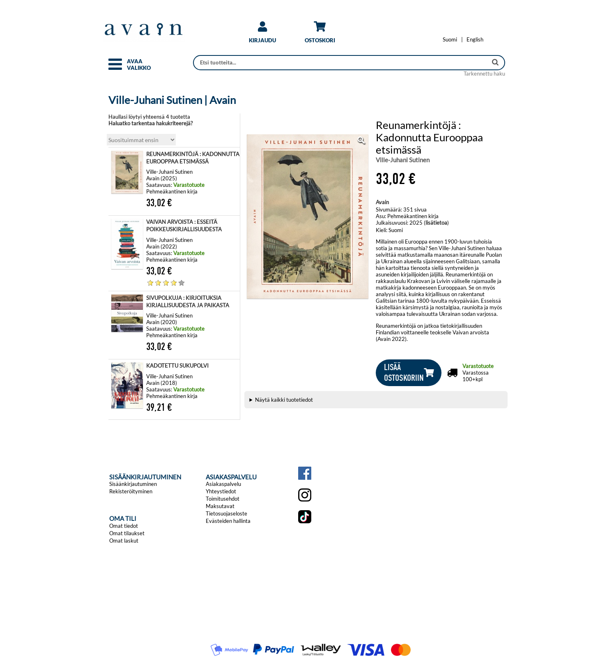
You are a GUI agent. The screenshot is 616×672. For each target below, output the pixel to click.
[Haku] (341, 63)
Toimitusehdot (223, 499)
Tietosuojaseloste (226, 513)
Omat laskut (124, 541)
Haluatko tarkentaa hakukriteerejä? (151, 123)
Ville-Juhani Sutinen (403, 160)
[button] (115, 68)
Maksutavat (220, 506)
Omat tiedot (124, 526)
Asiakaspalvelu (223, 484)
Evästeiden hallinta (228, 521)
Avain (382, 202)
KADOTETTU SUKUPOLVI (177, 366)
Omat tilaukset (127, 533)
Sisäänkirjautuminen (133, 484)
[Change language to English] (475, 39)
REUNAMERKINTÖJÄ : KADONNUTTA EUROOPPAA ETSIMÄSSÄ (193, 158)
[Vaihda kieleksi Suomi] (450, 39)
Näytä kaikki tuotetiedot (284, 400)
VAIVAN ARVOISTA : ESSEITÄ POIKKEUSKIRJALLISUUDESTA (184, 226)
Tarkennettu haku (484, 74)
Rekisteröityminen (131, 491)
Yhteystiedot (221, 491)
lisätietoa (436, 223)
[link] (262, 35)
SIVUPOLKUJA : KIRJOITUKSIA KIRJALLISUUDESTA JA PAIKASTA (188, 301)
